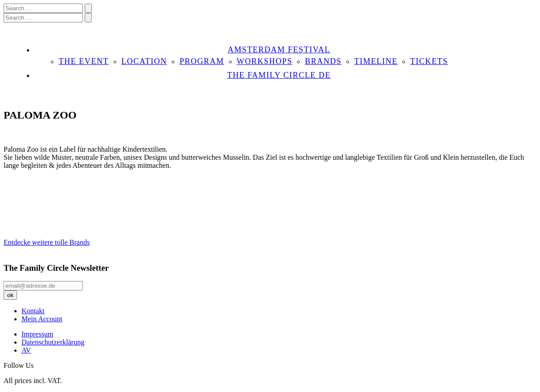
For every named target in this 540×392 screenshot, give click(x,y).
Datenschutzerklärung (53, 342)
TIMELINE (376, 61)
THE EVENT (84, 61)
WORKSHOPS (265, 61)
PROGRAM (202, 61)
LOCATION (144, 61)
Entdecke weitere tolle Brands (47, 242)
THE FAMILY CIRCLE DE (279, 75)
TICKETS (429, 61)
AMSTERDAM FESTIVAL (279, 50)
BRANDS (323, 61)
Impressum (37, 334)
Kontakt (33, 311)
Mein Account (42, 319)
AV (26, 350)
